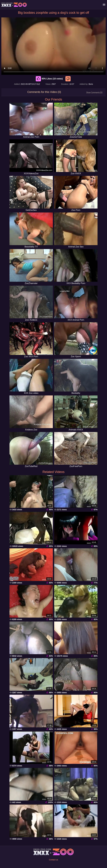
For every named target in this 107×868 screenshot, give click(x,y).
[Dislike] (68, 79)
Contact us (54, 860)
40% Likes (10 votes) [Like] (49, 79)
